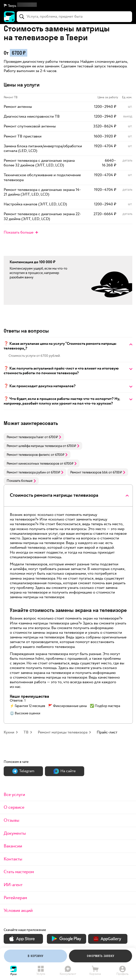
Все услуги (14, 795)
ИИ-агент (13, 885)
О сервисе (14, 807)
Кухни (9, 732)
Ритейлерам (15, 898)
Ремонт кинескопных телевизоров (33, 464)
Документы (15, 833)
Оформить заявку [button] (101, 956)
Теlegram (23, 771)
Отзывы (12, 820)
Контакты (13, 859)
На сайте (65, 771)
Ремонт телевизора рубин (26, 472)
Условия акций (18, 911)
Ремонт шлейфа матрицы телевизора (34, 446)
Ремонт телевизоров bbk (89, 472)
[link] (34, 437)
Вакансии (13, 846)
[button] (68, 6)
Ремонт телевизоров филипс (28, 455)
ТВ (26, 732)
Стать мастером (19, 872)
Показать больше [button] (21, 481)
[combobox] (74, 17)
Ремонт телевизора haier (25, 437)
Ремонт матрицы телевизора (63, 732)
